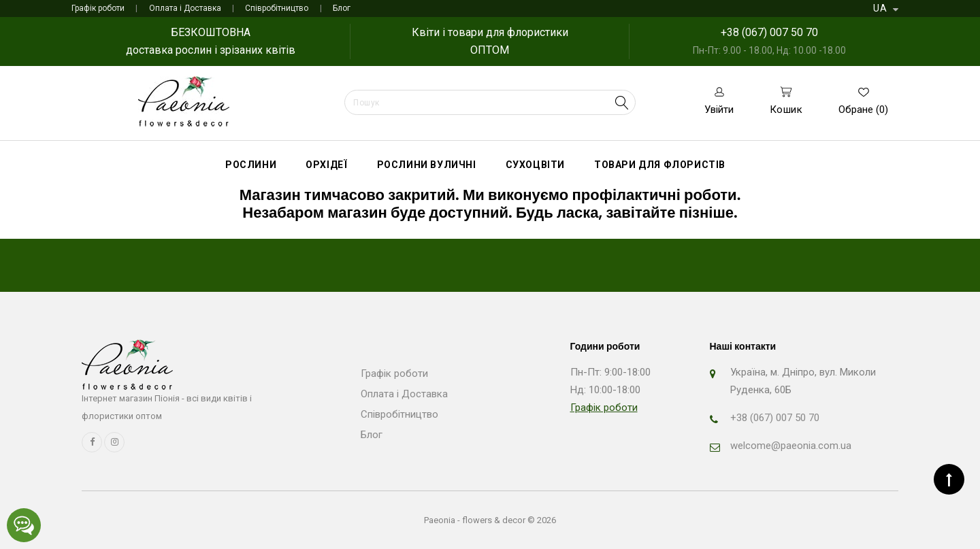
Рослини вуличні (427, 165)
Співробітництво (277, 8)
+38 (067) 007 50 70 (769, 32)
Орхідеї (326, 165)
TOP (949, 479)
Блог (342, 8)
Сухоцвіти (535, 165)
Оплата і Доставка (185, 8)
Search (622, 103)
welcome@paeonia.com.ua (791, 446)
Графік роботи (98, 8)
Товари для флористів (660, 165)
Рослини (251, 165)
